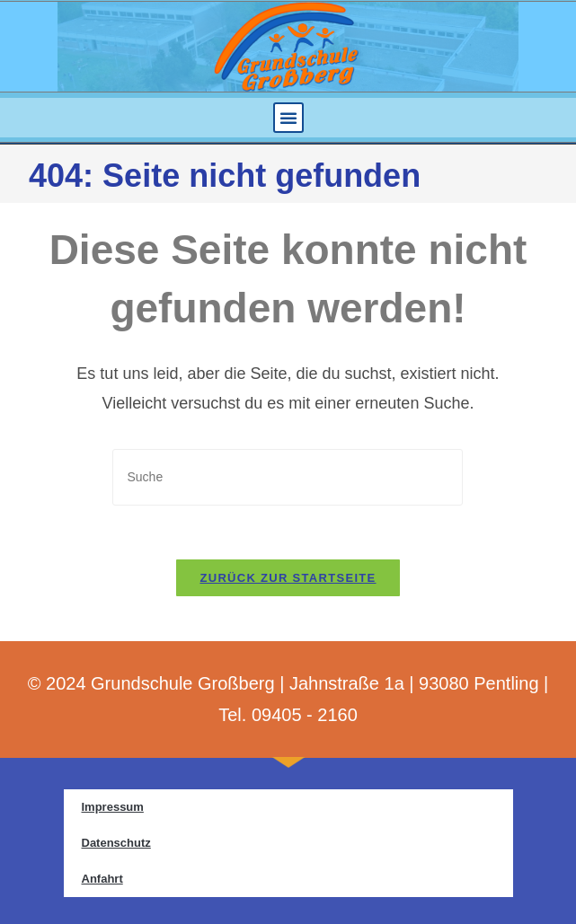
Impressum (113, 807)
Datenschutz (116, 843)
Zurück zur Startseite (288, 578)
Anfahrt (102, 879)
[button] (288, 118)
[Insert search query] (288, 477)
